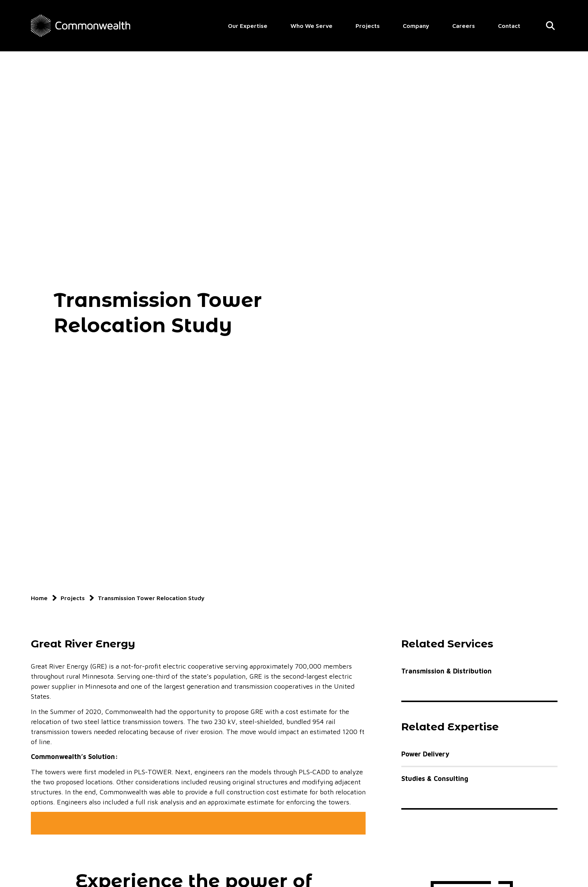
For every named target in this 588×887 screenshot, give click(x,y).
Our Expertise (248, 26)
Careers (464, 26)
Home (39, 598)
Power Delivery (425, 754)
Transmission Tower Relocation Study (151, 598)
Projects (368, 26)
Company (416, 26)
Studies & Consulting (435, 779)
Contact (509, 26)
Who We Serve (311, 26)
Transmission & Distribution (446, 671)
